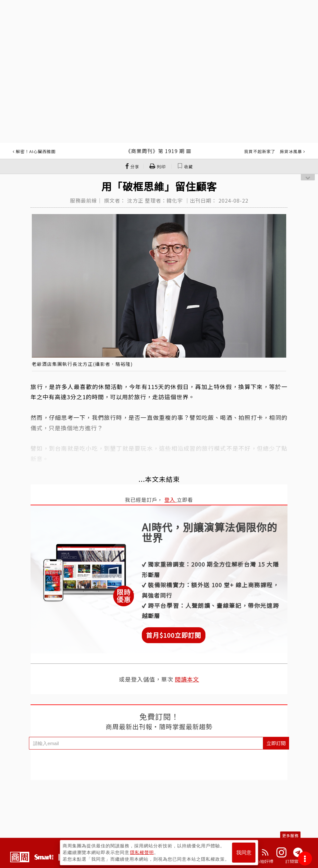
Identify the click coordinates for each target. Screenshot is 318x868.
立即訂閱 (276, 743)
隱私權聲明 (142, 852)
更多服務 (290, 835)
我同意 (244, 853)
